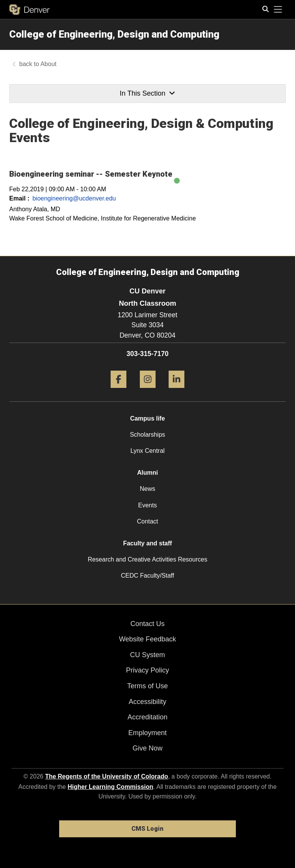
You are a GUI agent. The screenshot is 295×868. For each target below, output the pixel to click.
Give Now (147, 748)
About (48, 64)
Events (148, 505)
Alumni (147, 473)
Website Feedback (148, 639)
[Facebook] (118, 391)
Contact (147, 521)
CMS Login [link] (147, 829)
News (147, 489)
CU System (147, 655)
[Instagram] (148, 391)
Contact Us (147, 624)
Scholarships (147, 435)
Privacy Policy (147, 670)
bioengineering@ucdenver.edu (74, 198)
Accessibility (147, 702)
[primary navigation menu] (278, 10)
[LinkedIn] (177, 391)
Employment (147, 733)
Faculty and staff (147, 543)
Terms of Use (147, 686)
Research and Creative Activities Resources (147, 559)
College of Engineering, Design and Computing (114, 34)
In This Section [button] (147, 93)
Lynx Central (147, 451)
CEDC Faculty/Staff (147, 576)
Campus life (148, 418)
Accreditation (147, 717)
